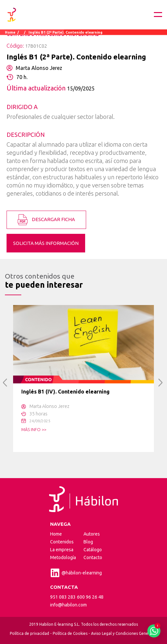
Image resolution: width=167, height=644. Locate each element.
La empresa (62, 550)
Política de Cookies (70, 633)
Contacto (93, 557)
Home (10, 32)
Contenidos (62, 542)
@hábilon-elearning (76, 573)
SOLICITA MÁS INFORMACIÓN (46, 243)
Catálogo (93, 550)
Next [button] (161, 383)
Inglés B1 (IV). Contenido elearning (65, 392)
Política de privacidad (29, 633)
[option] (83, 378)
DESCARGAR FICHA (46, 220)
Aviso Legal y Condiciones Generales (124, 633)
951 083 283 (63, 597)
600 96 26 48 (90, 597)
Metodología (63, 557)
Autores (92, 534)
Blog (88, 542)
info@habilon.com (68, 605)
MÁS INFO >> (34, 429)
